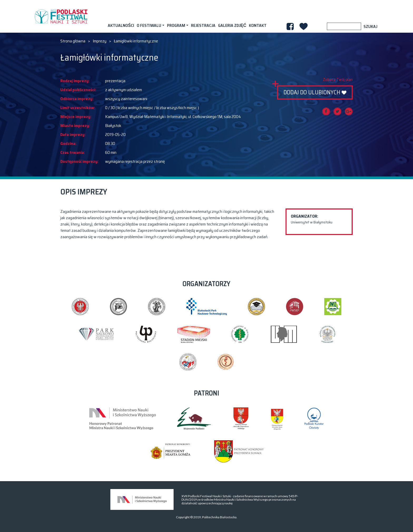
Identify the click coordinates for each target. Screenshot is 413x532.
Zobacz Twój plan (338, 80)
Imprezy (100, 41)
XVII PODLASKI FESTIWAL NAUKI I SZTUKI (61, 16)
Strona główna (73, 41)
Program (176, 25)
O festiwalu (149, 25)
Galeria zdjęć (232, 25)
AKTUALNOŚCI (121, 25)
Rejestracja (203, 25)
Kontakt (258, 25)
